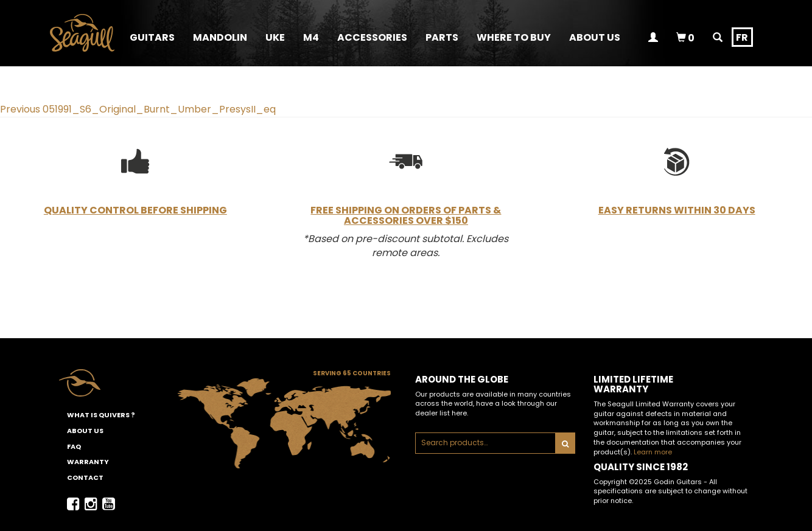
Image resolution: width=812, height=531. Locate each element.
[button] (372, 37)
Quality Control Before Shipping (135, 210)
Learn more (653, 452)
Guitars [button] (152, 37)
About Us (85, 431)
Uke (275, 37)
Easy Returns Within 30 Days (677, 210)
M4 (311, 37)
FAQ (74, 446)
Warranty (88, 462)
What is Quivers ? (101, 415)
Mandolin (220, 37)
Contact (85, 477)
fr (742, 37)
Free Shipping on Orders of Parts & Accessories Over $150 (406, 216)
